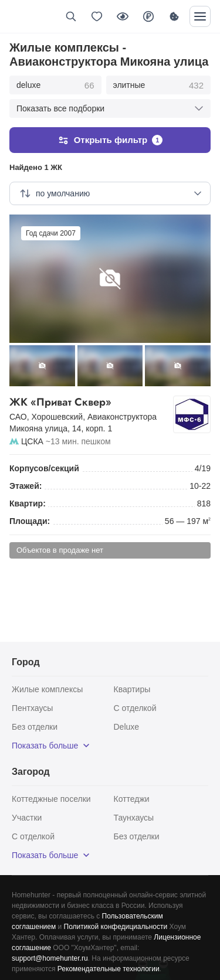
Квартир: (28, 503)
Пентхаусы (32, 708)
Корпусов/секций (44, 468)
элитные (158, 86)
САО (18, 417)
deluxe (55, 86)
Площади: (30, 521)
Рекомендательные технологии (109, 969)
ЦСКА (32, 441)
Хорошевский (57, 417)
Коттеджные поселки (51, 799)
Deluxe (127, 727)
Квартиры (132, 689)
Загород (31, 772)
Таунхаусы (134, 818)
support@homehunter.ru (50, 958)
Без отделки (35, 727)
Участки (27, 818)
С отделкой (135, 708)
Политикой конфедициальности (116, 927)
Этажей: (26, 486)
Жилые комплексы (47, 689)
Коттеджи (132, 799)
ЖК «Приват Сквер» (89, 402)
